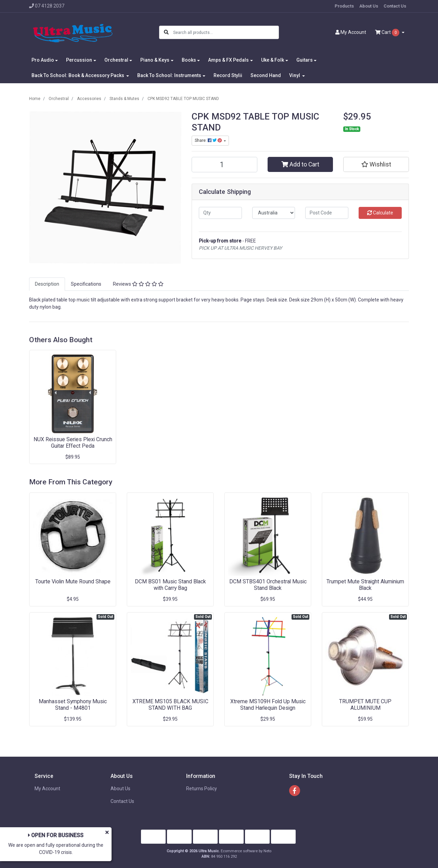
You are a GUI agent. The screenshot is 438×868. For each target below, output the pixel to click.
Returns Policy (202, 789)
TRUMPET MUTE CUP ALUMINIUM (365, 705)
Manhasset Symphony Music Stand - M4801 (73, 705)
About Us (369, 6)
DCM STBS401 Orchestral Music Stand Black (268, 585)
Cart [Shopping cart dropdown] (388, 33)
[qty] (220, 213)
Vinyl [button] (295, 75)
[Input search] (226, 32)
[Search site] (166, 32)
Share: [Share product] (209, 140)
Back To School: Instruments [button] (169, 75)
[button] (376, 164)
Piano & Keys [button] (155, 60)
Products (344, 6)
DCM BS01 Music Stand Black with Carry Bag (170, 585)
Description (47, 284)
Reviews (138, 284)
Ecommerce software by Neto (246, 851)
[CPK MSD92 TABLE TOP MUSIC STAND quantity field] (224, 165)
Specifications (86, 284)
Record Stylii (228, 75)
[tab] (47, 284)
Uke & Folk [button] (273, 60)
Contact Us (395, 6)
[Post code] (327, 213)
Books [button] (189, 60)
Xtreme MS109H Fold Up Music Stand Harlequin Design (268, 705)
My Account (47, 789)
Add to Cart (300, 164)
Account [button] (351, 32)
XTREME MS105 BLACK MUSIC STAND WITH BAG (170, 705)
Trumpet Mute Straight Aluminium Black (365, 585)
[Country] (274, 213)
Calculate (380, 213)
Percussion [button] (79, 60)
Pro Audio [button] (43, 60)
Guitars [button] (305, 60)
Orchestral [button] (116, 60)
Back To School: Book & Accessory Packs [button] (78, 75)
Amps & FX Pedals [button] (228, 60)
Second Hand (266, 75)
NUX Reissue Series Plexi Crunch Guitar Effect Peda (73, 443)
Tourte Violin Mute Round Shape (73, 581)
